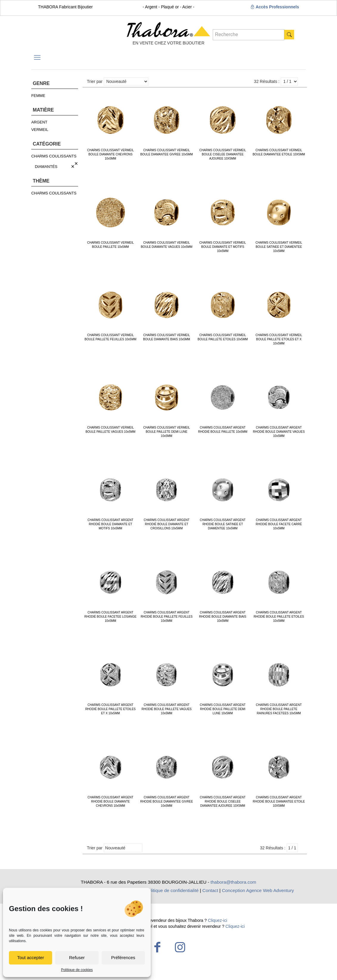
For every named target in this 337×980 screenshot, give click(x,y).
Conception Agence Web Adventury (258, 890)
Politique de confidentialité (172, 890)
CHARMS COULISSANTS (54, 156)
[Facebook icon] (157, 947)
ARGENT (39, 122)
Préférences (123, 957)
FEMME (38, 96)
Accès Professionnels (275, 7)
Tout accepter (31, 957)
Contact (210, 890)
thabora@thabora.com (233, 882)
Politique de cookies (77, 970)
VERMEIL (40, 130)
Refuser (77, 957)
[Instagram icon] (180, 947)
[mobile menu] (37, 58)
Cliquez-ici (218, 920)
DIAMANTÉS (46, 167)
